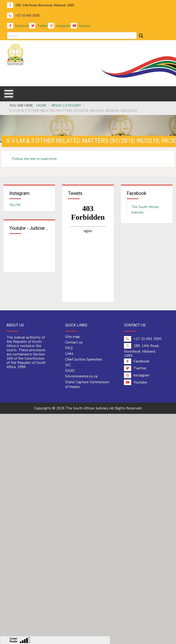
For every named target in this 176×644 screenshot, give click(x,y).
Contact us (74, 342)
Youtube (80, 26)
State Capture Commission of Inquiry (87, 384)
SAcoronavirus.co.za (81, 376)
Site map (72, 337)
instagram (59, 26)
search (7, 32)
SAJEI (70, 371)
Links (69, 354)
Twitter (38, 26)
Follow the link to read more (34, 159)
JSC (68, 365)
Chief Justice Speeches (84, 359)
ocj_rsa (15, 204)
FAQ (69, 348)
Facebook (18, 26)
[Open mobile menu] (9, 94)
